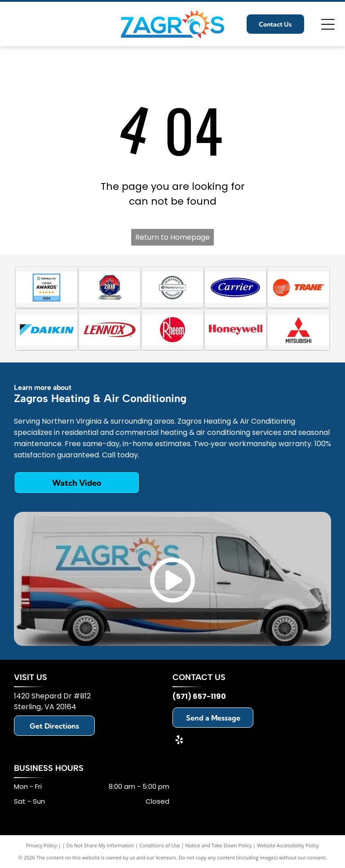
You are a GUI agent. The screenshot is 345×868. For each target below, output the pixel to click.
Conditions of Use (160, 845)
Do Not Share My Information (100, 845)
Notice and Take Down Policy (219, 845)
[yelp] (179, 741)
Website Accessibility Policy (288, 845)
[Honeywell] (235, 330)
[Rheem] (172, 330)
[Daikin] (46, 330)
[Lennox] (110, 330)
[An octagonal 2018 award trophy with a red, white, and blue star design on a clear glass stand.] (110, 287)
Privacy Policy (42, 845)
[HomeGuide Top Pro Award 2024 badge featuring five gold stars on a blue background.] (46, 287)
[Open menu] (328, 24)
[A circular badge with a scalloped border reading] (172, 287)
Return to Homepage (172, 237)
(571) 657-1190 (199, 696)
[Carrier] (235, 287)
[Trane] (298, 287)
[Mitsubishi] (298, 330)
